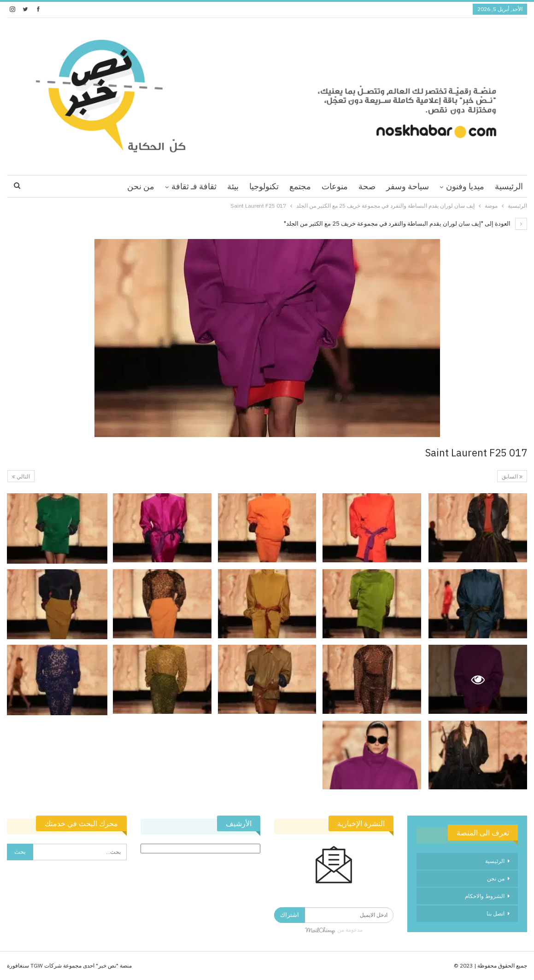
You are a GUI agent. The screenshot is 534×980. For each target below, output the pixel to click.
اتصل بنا (496, 913)
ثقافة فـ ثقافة (194, 186)
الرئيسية (509, 186)
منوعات (335, 186)
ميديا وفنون (465, 186)
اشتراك (290, 915)
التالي (21, 476)
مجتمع (300, 186)
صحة (367, 186)
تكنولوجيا (264, 186)
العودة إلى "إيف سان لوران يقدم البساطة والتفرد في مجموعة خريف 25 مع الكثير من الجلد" (405, 224)
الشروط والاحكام (485, 896)
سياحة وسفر (408, 186)
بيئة (233, 186)
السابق (512, 476)
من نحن (141, 186)
